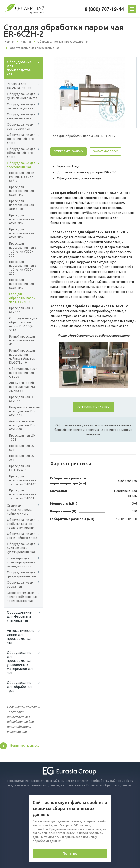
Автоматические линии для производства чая (21, 637)
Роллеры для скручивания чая (19, 86)
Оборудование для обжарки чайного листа (21, 153)
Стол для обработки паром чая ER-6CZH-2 (22, 298)
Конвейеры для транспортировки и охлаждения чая (21, 562)
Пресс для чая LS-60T (22, 448)
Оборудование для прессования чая (21, 165)
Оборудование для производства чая (19, 68)
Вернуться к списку (20, 746)
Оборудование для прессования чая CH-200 (23, 373)
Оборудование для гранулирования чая (22, 574)
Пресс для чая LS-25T (22, 458)
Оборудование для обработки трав (19, 687)
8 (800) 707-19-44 (104, 9)
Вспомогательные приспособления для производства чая (22, 597)
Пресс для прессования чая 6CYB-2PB (21, 219)
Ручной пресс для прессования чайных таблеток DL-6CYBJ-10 (22, 357)
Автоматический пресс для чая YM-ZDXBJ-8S (22, 387)
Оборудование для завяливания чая (21, 116)
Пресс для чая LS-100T (22, 437)
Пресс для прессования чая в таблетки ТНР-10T (23, 480)
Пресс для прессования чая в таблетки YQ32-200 (23, 268)
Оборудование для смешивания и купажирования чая (21, 548)
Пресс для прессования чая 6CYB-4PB (21, 284)
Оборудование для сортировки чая (21, 127)
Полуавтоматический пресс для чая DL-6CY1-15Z (23, 411)
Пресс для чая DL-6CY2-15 (22, 310)
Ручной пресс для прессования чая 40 (22, 340)
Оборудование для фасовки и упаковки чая (19, 616)
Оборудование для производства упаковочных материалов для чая (21, 663)
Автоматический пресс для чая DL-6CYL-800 (22, 425)
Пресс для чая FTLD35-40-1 (19, 468)
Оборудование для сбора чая (21, 585)
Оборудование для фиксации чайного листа (21, 139)
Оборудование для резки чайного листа (22, 536)
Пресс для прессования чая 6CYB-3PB (21, 233)
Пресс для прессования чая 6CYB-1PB (21, 191)
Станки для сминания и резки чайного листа (20, 509)
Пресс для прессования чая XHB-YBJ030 (21, 205)
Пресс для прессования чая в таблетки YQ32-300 (23, 249)
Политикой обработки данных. (109, 785)
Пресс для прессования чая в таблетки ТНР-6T (23, 494)
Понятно (70, 854)
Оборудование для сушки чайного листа (22, 96)
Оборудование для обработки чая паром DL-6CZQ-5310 (23, 324)
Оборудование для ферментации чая (21, 106)
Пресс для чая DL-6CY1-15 (22, 399)
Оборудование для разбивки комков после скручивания (21, 524)
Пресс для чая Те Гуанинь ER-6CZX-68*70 (22, 177)
